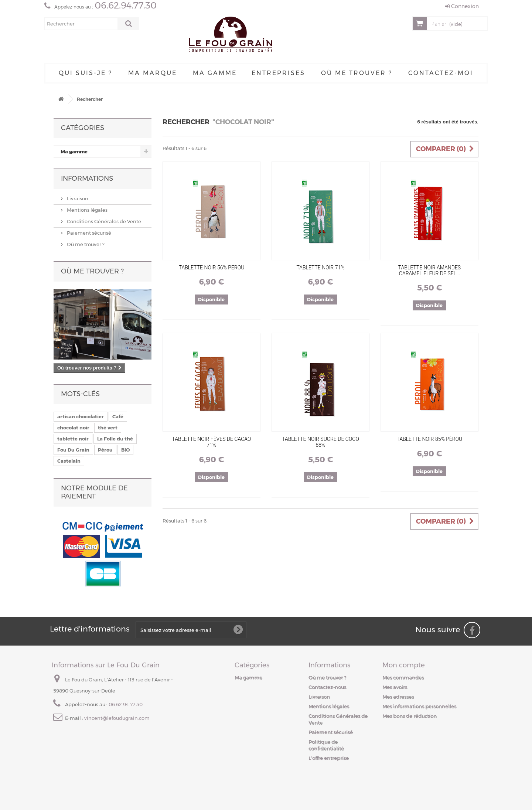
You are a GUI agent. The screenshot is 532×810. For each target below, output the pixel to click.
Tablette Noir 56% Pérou (212, 268)
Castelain (69, 461)
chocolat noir (73, 428)
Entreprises (278, 73)
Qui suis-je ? (86, 73)
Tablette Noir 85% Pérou (430, 439)
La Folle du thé (115, 439)
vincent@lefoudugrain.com (117, 718)
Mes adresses (398, 697)
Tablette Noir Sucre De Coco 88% (320, 442)
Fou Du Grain (73, 450)
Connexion (462, 6)
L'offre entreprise (329, 758)
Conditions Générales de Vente (103, 221)
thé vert (108, 428)
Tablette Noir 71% (320, 268)
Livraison (77, 198)
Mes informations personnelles (419, 706)
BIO (125, 450)
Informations (87, 178)
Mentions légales (87, 210)
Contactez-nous (327, 687)
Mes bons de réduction (410, 716)
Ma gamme (215, 73)
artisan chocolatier (81, 416)
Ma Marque (153, 73)
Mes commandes (403, 677)
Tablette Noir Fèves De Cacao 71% (212, 442)
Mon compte (404, 665)
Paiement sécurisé (88, 233)
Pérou (105, 450)
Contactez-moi (441, 73)
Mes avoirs (395, 687)
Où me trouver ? (357, 73)
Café (118, 416)
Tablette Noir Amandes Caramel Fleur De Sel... (429, 270)
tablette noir (73, 439)
